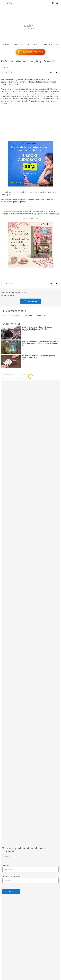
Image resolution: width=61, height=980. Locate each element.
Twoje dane (6, 865)
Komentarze (18, 44)
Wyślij (11, 892)
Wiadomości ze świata (29, 331)
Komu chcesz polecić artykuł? (12, 876)
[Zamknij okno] (56, 384)
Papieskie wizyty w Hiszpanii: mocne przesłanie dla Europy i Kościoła (37, 328)
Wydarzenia (6, 44)
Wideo (36, 44)
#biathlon (28, 316)
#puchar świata (15, 316)
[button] (52, 3)
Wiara (28, 44)
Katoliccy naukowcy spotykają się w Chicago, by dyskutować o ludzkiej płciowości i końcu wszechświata (40, 343)
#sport (4, 316)
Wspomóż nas (30, 301)
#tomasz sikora (41, 316)
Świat (17, 324)
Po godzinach (47, 44)
